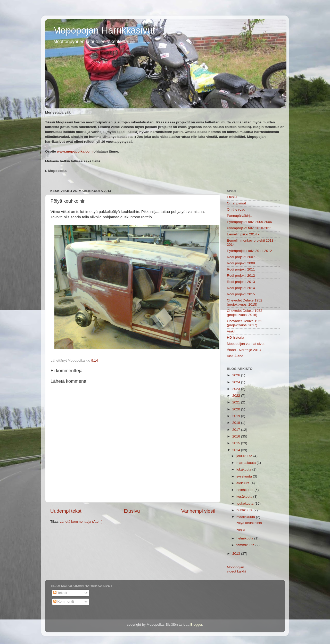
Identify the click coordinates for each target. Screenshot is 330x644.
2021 (237, 402)
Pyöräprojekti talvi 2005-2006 (249, 222)
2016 (237, 436)
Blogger (196, 625)
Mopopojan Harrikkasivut (104, 30)
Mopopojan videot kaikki (236, 569)
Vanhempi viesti (198, 511)
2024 (237, 382)
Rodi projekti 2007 (241, 257)
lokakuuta (244, 469)
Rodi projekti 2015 (241, 294)
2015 (237, 443)
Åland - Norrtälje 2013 (244, 350)
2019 (237, 416)
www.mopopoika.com (75, 151)
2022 (237, 396)
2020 (237, 409)
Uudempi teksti (66, 511)
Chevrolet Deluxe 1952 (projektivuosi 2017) (245, 323)
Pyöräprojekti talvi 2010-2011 (249, 228)
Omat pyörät (236, 203)
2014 (237, 450)
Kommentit (64, 602)
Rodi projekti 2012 (241, 276)
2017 (237, 430)
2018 (237, 423)
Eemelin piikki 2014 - (243, 234)
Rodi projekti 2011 (241, 269)
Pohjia (241, 530)
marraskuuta (247, 463)
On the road (236, 209)
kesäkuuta (245, 496)
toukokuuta (245, 503)
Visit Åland (235, 356)
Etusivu (132, 511)
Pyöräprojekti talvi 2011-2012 (249, 251)
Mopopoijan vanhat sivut (246, 344)
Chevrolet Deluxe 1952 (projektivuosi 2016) (245, 313)
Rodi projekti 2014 (241, 288)
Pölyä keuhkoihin (249, 523)
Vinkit (231, 331)
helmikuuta (245, 538)
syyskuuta (245, 476)
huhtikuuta (245, 510)
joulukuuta (245, 456)
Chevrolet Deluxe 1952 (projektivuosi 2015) (245, 302)
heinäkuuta (245, 490)
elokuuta (244, 483)
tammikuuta (246, 545)
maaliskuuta (246, 517)
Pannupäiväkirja (239, 216)
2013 (237, 554)
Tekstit (60, 593)
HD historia (236, 337)
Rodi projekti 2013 (241, 282)
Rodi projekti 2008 (241, 263)
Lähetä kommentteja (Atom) (81, 522)
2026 (237, 375)
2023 (237, 389)
